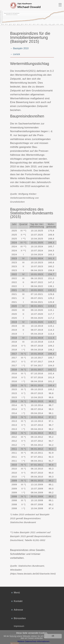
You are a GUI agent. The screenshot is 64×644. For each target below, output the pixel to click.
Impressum (19, 626)
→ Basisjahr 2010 (19, 48)
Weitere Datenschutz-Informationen (34, 641)
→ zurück (15, 54)
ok (53, 636)
